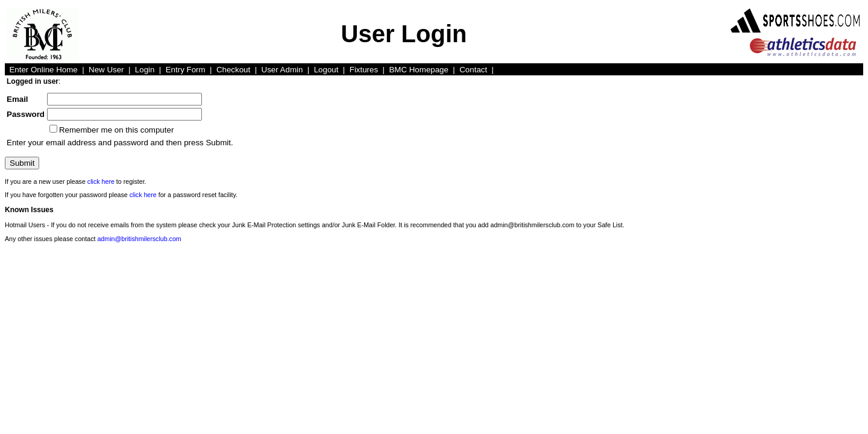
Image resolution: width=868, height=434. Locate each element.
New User (106, 70)
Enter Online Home (43, 70)
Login (145, 70)
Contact (473, 70)
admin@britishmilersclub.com (139, 239)
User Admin (282, 70)
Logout (326, 70)
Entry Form (186, 70)
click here (101, 181)
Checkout (233, 70)
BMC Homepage (419, 70)
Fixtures (364, 70)
